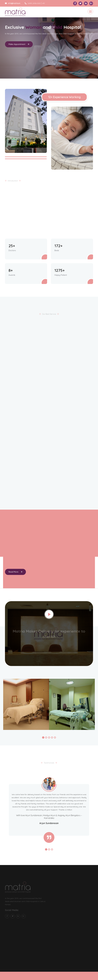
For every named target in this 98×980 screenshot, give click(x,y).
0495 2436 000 (33, 3)
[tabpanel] (49, 43)
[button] (43, 737)
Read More (15, 572)
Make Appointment (19, 45)
